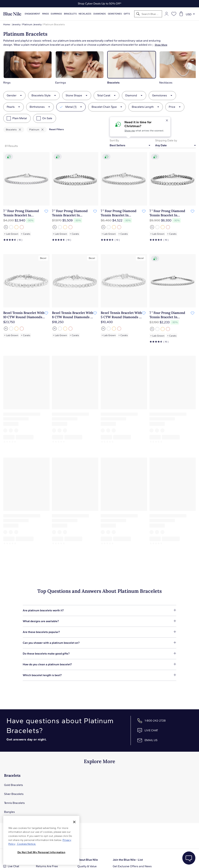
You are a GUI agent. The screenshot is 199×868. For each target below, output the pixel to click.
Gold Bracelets (14, 785)
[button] (28, 68)
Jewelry (16, 24)
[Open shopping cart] (181, 14)
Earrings (56, 14)
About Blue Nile (88, 860)
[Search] (138, 14)
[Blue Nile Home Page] (12, 14)
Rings (46, 14)
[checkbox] (9, 118)
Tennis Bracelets (14, 803)
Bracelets (70, 14)
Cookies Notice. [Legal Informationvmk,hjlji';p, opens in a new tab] (26, 844)
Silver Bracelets (14, 794)
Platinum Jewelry (32, 24)
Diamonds (100, 14)
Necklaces (85, 14)
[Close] (74, 822)
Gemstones (115, 14)
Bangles (9, 812)
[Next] (189, 66)
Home (7, 24)
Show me (130, 131)
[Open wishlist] (174, 14)
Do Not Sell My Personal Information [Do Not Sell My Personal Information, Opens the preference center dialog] (41, 852)
